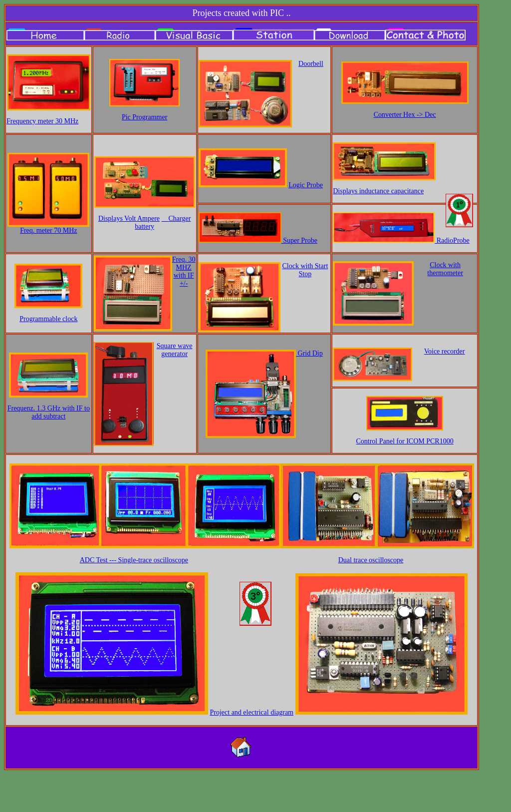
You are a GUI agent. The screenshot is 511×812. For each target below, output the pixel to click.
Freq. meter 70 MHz (48, 230)
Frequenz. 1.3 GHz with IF (49, 412)
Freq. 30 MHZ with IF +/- (184, 271)
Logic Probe (306, 185)
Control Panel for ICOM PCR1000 (404, 441)
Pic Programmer (144, 117)
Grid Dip (309, 353)
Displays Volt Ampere (129, 218)
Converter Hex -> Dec (405, 115)
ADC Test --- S (134, 560)
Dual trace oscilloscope (371, 560)
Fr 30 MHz (42, 121)
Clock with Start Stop (305, 270)
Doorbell (311, 64)
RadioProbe (452, 240)
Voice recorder (445, 351)
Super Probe (299, 240)
